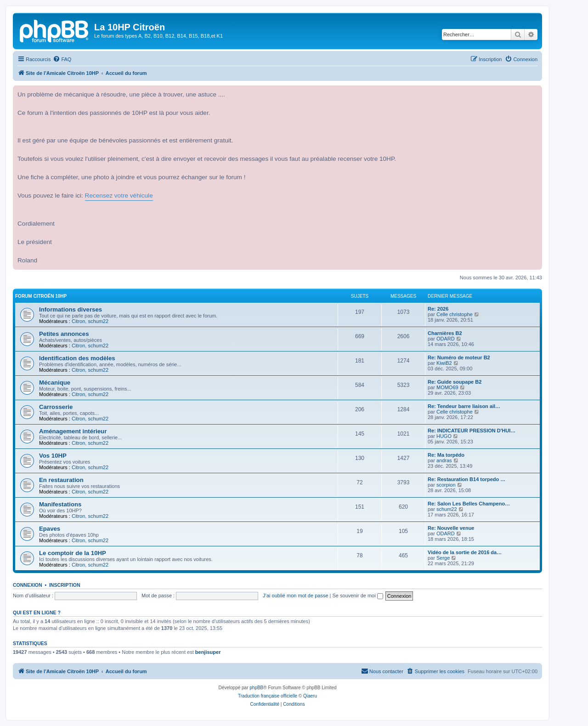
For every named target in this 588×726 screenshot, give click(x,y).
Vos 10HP (53, 456)
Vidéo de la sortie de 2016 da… (465, 552)
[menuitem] (62, 59)
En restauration (61, 480)
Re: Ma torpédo (446, 455)
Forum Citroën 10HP (41, 296)
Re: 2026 (438, 309)
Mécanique (55, 383)
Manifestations (60, 504)
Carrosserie (56, 407)
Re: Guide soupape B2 (455, 382)
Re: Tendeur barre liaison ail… (464, 406)
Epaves (50, 529)
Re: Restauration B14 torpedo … (466, 479)
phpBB (256, 688)
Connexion (28, 585)
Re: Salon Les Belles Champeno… (469, 504)
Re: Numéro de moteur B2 (459, 357)
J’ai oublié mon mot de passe (295, 596)
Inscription (65, 585)
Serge (443, 558)
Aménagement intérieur (73, 431)
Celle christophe (455, 314)
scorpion (446, 485)
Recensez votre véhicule (119, 196)
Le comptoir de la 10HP (73, 553)
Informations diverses (71, 309)
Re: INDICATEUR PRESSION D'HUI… (472, 431)
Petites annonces (64, 334)
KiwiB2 (444, 363)
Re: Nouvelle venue (451, 528)
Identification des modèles (77, 358)
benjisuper (208, 652)
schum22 (98, 321)
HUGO (444, 436)
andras (444, 460)
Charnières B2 (445, 333)
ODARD (446, 339)
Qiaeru (310, 696)
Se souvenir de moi (358, 596)
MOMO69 (447, 387)
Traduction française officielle (268, 696)
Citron (78, 321)
